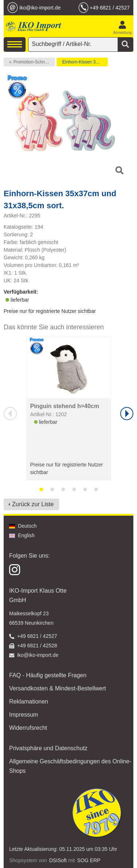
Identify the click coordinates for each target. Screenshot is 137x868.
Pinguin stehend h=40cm (65, 406)
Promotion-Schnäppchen (34, 62)
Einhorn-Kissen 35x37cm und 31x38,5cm (85, 62)
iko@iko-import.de (40, 8)
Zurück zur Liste (33, 504)
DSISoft (58, 860)
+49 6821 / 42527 (110, 8)
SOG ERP (89, 860)
